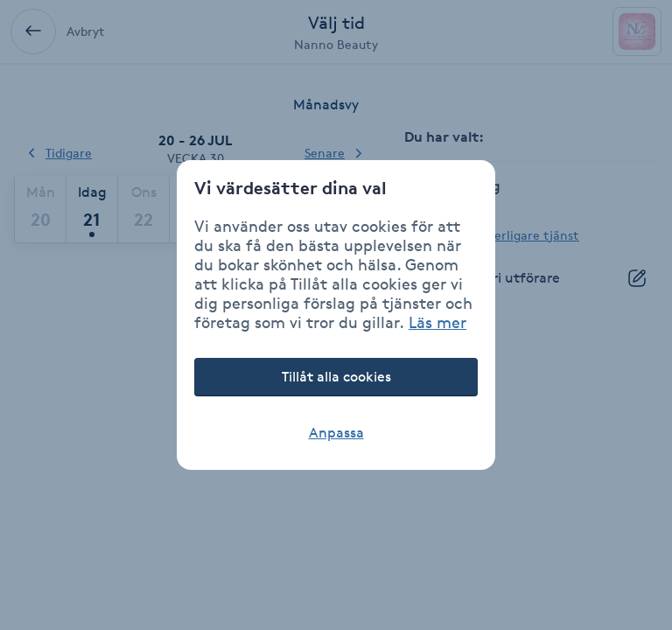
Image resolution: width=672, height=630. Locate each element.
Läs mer (437, 322)
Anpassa (336, 433)
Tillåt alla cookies (336, 377)
